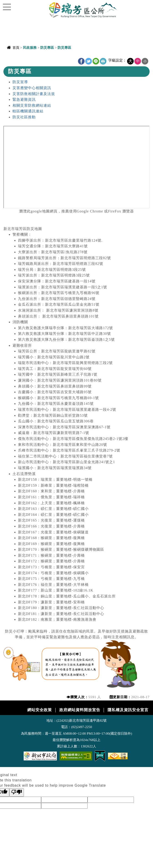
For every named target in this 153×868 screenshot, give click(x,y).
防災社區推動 (24, 117)
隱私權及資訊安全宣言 (128, 710)
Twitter (89, 61)
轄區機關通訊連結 (28, 111)
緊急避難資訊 (24, 99)
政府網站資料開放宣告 (80, 710)
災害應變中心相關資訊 (32, 88)
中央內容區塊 (15, 58)
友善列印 (103, 61)
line (96, 61)
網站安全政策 (40, 710)
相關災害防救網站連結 (32, 105)
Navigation (7, 7)
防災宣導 (20, 82)
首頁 (16, 48)
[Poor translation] (17, 792)
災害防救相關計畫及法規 (34, 94)
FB (81, 61)
